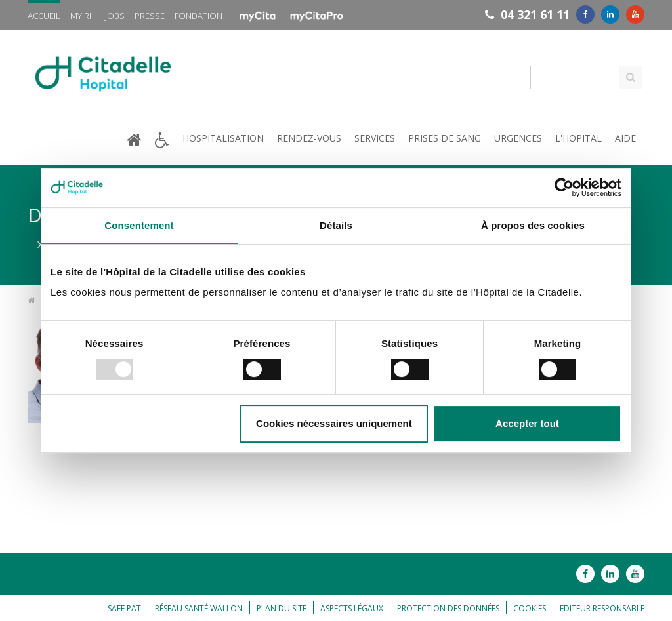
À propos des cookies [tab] (533, 225)
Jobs (115, 16)
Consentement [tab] (139, 225)
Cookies (530, 608)
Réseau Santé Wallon (199, 608)
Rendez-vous (309, 138)
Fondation (199, 16)
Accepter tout (527, 423)
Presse (150, 16)
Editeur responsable (602, 608)
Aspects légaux (352, 608)
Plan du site (282, 608)
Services (375, 138)
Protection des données (448, 608)
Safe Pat (124, 608)
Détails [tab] (336, 225)
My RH (83, 16)
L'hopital (578, 138)
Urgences (518, 138)
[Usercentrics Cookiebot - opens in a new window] (564, 188)
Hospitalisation (223, 138)
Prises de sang (445, 138)
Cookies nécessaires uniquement (334, 423)
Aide (625, 138)
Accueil (44, 16)
